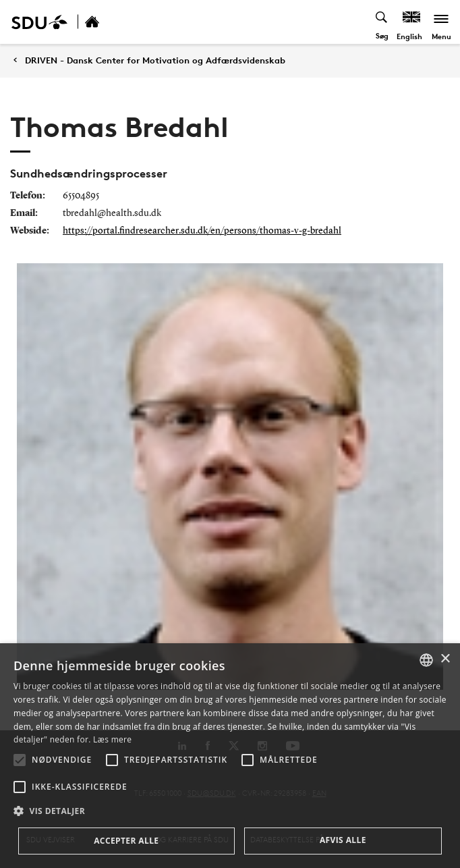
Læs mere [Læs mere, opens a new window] (112, 739)
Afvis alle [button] (343, 840)
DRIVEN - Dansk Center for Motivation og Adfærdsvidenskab (155, 60)
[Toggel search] (382, 22)
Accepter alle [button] (126, 841)
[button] (20, 760)
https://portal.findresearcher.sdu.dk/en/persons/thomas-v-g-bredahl (202, 231)
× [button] (445, 659)
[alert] (230, 756)
